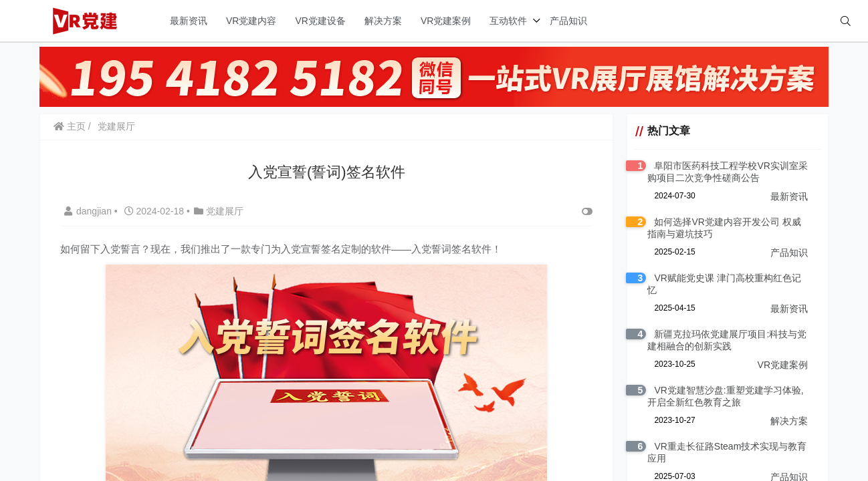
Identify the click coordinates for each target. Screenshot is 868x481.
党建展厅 (116, 126)
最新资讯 (189, 21)
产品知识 (568, 21)
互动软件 (508, 21)
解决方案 (383, 21)
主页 (70, 126)
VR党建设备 (320, 21)
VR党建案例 (446, 21)
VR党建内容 (251, 21)
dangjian (89, 211)
